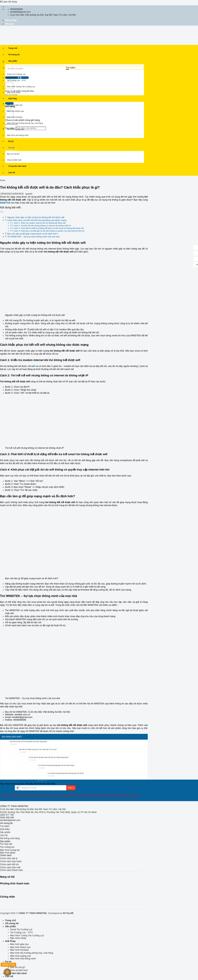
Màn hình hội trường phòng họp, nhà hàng (25, 123)
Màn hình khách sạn (15, 111)
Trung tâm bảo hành (17, 166)
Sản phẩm (13, 61)
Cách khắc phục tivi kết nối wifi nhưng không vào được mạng (37, 220)
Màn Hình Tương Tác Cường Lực (21, 87)
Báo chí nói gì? (13, 154)
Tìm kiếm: (71, 68)
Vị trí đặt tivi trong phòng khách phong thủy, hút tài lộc (66, 773)
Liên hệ (12, 172)
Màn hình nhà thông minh (18, 135)
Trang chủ (13, 48)
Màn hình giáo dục (15, 105)
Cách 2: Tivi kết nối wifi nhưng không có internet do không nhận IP (42, 226)
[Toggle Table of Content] (2, 212)
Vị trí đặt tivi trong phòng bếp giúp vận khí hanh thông (56, 765)
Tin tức (11, 148)
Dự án (11, 141)
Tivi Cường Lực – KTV (16, 80)
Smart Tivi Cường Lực (16, 74)
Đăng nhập (11, 20)
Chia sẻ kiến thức (14, 160)
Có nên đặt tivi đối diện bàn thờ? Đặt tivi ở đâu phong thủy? (49, 757)
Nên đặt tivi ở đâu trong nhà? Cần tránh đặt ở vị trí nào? (38, 749)
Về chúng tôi (14, 55)
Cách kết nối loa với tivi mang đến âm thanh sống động (28, 742)
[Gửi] (67, 69)
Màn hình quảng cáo (16, 129)
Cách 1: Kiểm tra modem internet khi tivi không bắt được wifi (40, 223)
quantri (29, 194)
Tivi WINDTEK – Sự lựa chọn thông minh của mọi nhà (33, 237)
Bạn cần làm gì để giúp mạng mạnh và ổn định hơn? (33, 234)
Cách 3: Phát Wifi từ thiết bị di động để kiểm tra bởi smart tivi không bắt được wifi (49, 228)
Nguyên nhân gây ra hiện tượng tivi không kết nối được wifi (36, 217)
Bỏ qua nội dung (8, 2)
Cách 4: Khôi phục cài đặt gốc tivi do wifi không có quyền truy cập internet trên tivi (49, 231)
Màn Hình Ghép (14, 92)
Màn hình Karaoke (15, 117)
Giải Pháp (13, 99)
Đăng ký (9, 24)
